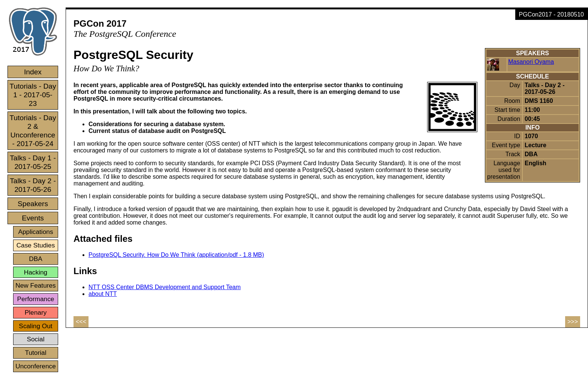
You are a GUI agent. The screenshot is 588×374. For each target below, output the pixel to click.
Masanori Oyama (531, 62)
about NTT (103, 294)
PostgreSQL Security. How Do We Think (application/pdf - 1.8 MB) (176, 255)
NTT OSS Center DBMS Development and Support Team (165, 287)
